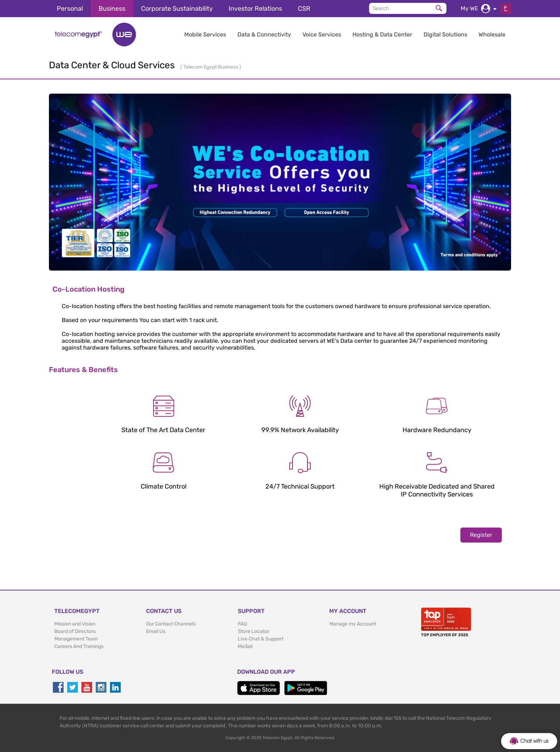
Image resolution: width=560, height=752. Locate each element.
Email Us (156, 631)
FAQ (242, 624)
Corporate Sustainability (177, 9)
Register (481, 535)
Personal (70, 9)
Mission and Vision (75, 624)
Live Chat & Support (261, 639)
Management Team (76, 639)
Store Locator (254, 631)
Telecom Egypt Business (211, 67)
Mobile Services (205, 34)
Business (112, 9)
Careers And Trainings (79, 646)
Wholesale (492, 34)
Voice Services (322, 34)
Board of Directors (75, 631)
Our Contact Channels (171, 624)
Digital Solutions (445, 34)
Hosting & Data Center (382, 34)
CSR (304, 9)
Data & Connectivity (264, 34)
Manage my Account (353, 624)
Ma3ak (245, 646)
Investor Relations (255, 9)
